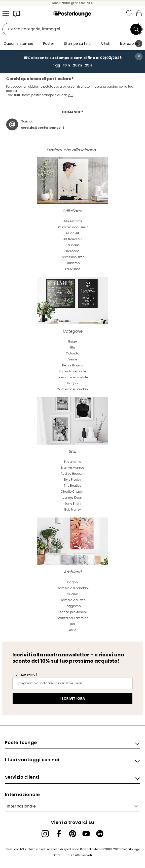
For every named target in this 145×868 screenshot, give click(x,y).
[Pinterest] (72, 834)
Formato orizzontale (73, 377)
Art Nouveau (72, 239)
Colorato (72, 353)
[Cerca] (136, 29)
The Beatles (72, 486)
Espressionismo (72, 257)
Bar (73, 624)
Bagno (72, 383)
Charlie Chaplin (72, 492)
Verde (73, 359)
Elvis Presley (72, 480)
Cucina (72, 594)
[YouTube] (86, 834)
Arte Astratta (73, 221)
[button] (17, 14)
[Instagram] (45, 834)
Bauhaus (73, 245)
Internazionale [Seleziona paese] (21, 806)
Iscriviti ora (73, 698)
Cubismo (73, 263)
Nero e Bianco (72, 365)
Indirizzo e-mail (25, 674)
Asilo (73, 630)
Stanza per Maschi (72, 612)
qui (71, 95)
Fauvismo (73, 269)
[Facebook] (59, 834)
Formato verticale (73, 371)
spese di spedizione (65, 849)
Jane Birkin (72, 503)
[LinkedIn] (100, 834)
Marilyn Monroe (72, 468)
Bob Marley (73, 509)
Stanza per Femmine (72, 618)
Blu (73, 347)
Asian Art (72, 233)
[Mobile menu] (6, 14)
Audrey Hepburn (73, 474)
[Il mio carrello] (139, 13)
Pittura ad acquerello (72, 227)
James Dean (72, 497)
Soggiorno (73, 606)
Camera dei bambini (73, 389)
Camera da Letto (72, 600)
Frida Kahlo (73, 462)
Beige (72, 341)
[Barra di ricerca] (68, 29)
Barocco (73, 251)
